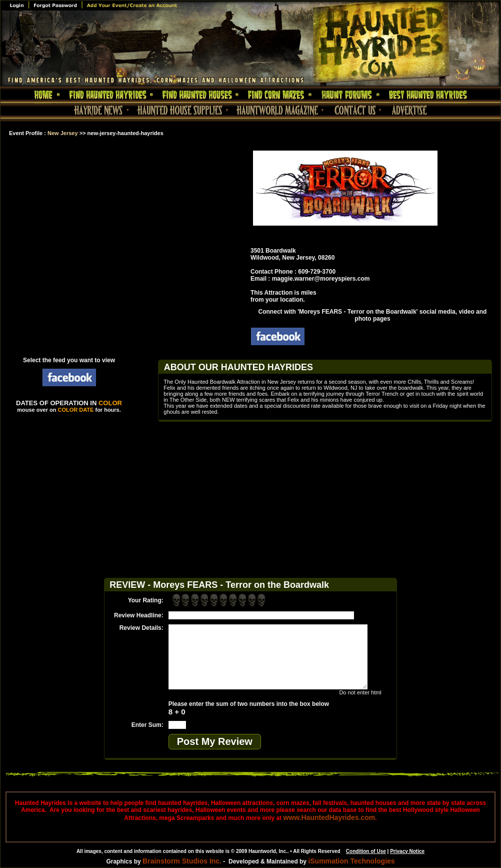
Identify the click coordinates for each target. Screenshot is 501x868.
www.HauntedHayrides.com (329, 817)
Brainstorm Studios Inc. (182, 861)
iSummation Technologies (351, 861)
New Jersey (63, 133)
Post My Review (215, 741)
